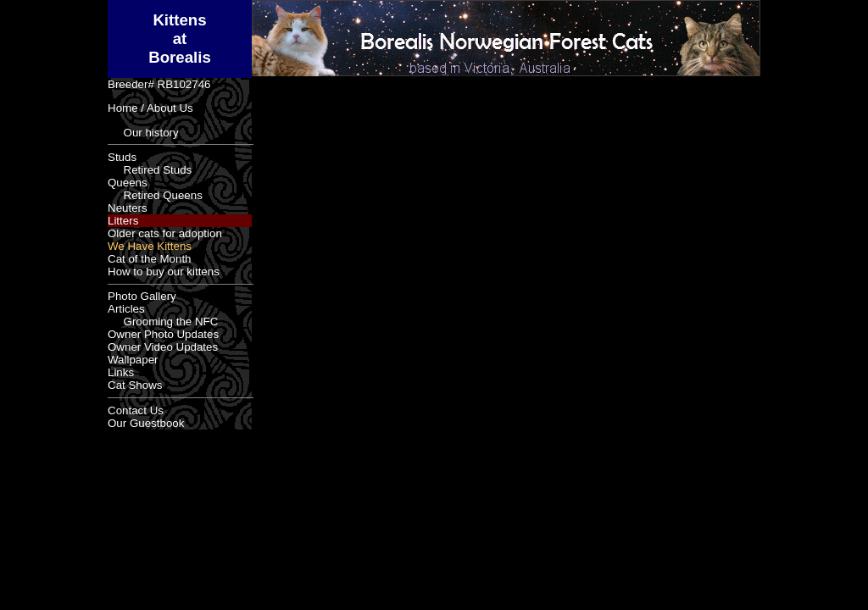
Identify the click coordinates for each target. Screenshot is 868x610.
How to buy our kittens (164, 272)
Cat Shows (135, 385)
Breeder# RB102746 (159, 84)
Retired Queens (155, 195)
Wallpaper (133, 360)
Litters (123, 221)
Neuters (128, 208)
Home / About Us (150, 108)
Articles (126, 309)
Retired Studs (150, 170)
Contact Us (136, 410)
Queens (128, 183)
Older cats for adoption (165, 233)
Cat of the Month (150, 259)
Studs (122, 157)
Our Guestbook (146, 423)
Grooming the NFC (163, 322)
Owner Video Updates (163, 347)
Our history (143, 133)
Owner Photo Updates (163, 334)
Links (121, 372)
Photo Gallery (142, 296)
